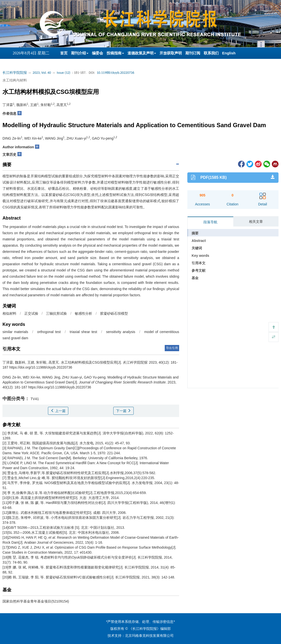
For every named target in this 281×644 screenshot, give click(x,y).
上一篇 (58, 411)
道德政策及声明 (142, 53)
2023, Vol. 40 (42, 73)
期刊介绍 (80, 53)
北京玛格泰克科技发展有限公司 (149, 636)
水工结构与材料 (15, 80)
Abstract (199, 241)
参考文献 (199, 270)
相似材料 (9, 313)
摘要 (195, 233)
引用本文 (199, 263)
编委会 (98, 53)
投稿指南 (115, 53)
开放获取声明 (171, 53)
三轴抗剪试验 (56, 313)
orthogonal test (49, 332)
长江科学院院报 (15, 73)
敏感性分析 (83, 313)
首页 (64, 53)
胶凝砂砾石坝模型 (114, 313)
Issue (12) (63, 73)
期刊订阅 (193, 53)
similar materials (15, 332)
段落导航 (210, 222)
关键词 (197, 248)
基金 (195, 278)
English (229, 53)
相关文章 (256, 222)
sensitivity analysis (121, 332)
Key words (200, 256)
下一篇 (123, 411)
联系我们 (211, 53)
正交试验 (31, 313)
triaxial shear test (83, 332)
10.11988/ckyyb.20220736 (115, 73)
